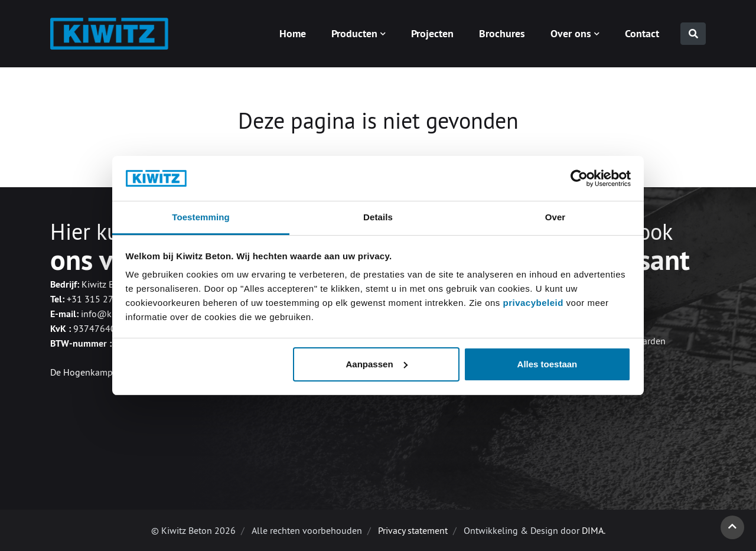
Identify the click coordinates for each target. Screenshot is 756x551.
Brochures (502, 33)
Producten (354, 33)
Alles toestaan (548, 364)
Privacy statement (413, 530)
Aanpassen (377, 364)
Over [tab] (555, 217)
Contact (642, 33)
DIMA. (594, 530)
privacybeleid (534, 303)
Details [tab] (378, 217)
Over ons (571, 33)
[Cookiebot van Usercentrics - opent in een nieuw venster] (579, 178)
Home (293, 33)
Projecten (432, 33)
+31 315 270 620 (102, 299)
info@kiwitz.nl (111, 314)
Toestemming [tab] (201, 217)
